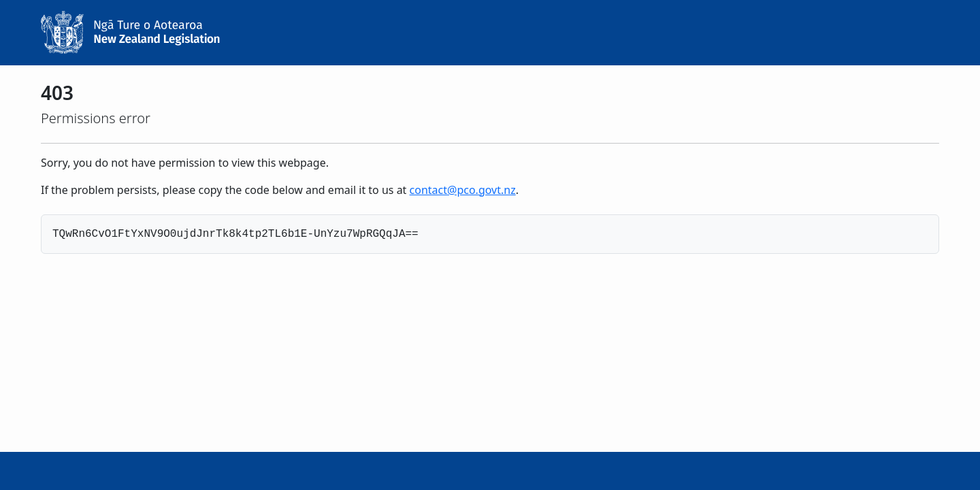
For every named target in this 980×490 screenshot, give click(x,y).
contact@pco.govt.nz (463, 190)
